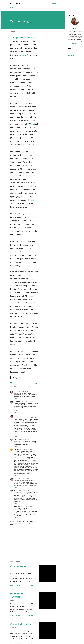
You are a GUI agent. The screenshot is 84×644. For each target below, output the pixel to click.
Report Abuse (70, 56)
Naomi (16, 479)
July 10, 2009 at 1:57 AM (28, 401)
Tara (32, 124)
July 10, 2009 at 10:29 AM (26, 449)
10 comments (18, 585)
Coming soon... (19, 566)
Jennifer (16, 439)
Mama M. (75, 28)
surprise (34, 200)
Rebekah (16, 416)
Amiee (16, 490)
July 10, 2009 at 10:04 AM (25, 439)
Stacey (16, 391)
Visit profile (75, 44)
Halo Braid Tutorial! (17, 595)
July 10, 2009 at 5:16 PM (24, 479)
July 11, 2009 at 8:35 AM (26, 506)
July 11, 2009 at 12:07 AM (24, 490)
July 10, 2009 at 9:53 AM (25, 416)
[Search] (54, 4)
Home (11, 7)
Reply (16, 398)
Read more (31, 585)
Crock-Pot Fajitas (20, 624)
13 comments (18, 616)
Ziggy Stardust (18, 401)
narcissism (23, 55)
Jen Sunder (17, 449)
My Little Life (16, 4)
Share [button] (37, 383)
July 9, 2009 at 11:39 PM (24, 391)
